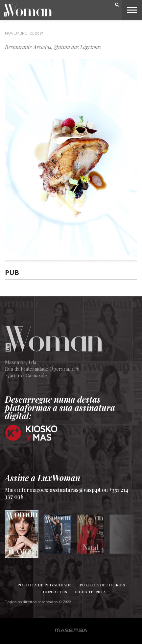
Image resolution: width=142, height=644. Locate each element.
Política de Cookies (102, 585)
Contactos (55, 592)
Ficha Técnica (90, 592)
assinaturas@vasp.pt (75, 490)
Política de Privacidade (45, 585)
